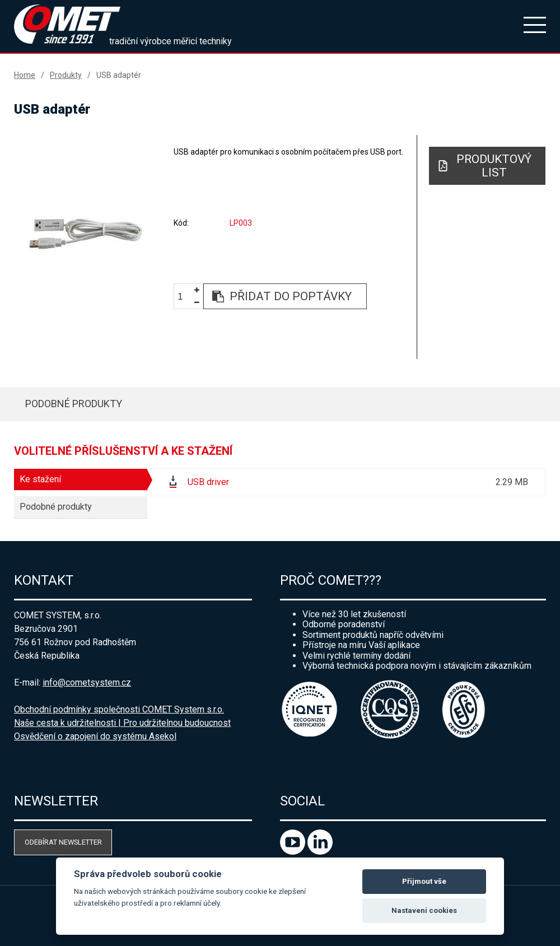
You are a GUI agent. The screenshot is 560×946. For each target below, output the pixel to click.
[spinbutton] (184, 297)
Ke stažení (40, 479)
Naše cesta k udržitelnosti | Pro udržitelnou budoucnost (122, 723)
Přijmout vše (424, 881)
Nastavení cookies (424, 910)
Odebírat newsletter (63, 842)
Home (25, 75)
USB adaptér (119, 75)
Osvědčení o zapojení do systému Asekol (95, 736)
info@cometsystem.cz (87, 682)
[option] (86, 233)
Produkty (66, 75)
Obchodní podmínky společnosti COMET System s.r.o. (119, 709)
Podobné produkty (74, 404)
